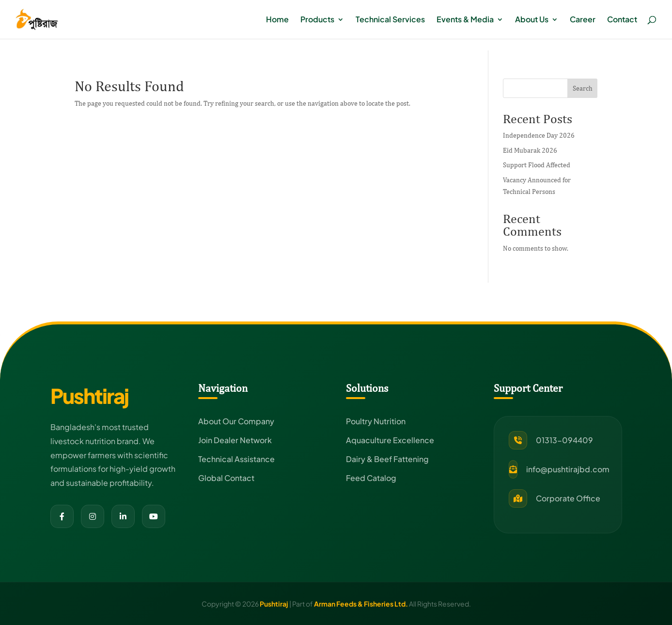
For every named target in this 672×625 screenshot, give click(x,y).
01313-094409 (564, 440)
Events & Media (465, 20)
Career (583, 20)
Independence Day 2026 (539, 135)
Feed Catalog (371, 478)
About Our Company (236, 421)
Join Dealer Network (235, 440)
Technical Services (390, 20)
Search (583, 88)
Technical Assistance (236, 459)
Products (317, 20)
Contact (622, 20)
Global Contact (226, 478)
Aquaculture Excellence (390, 440)
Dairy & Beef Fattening (387, 459)
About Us (532, 20)
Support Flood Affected (537, 165)
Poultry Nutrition (376, 421)
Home (277, 20)
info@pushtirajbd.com (568, 469)
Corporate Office (568, 498)
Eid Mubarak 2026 (530, 150)
